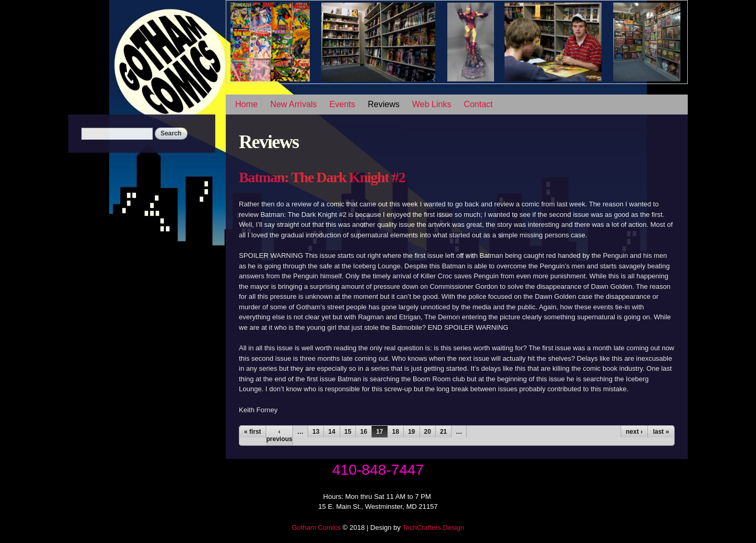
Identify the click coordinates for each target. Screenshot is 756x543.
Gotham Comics (316, 528)
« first (253, 432)
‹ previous (279, 435)
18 (396, 432)
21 (443, 432)
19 (411, 432)
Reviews (384, 104)
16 (364, 432)
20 (428, 432)
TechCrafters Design (433, 528)
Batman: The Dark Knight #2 (322, 177)
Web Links (432, 104)
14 (332, 432)
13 (316, 432)
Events (343, 104)
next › (634, 432)
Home (246, 104)
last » (661, 432)
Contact (478, 104)
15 (348, 432)
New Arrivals (294, 104)
